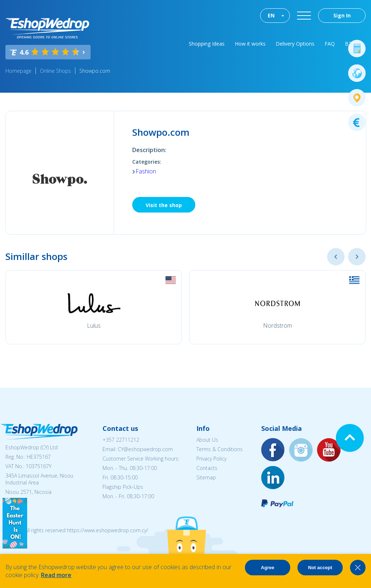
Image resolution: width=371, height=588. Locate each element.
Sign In (342, 15)
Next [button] (357, 257)
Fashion (146, 171)
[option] (94, 307)
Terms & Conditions (220, 449)
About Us (207, 440)
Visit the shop (164, 205)
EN (271, 15)
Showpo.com (95, 71)
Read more (56, 575)
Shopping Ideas (207, 44)
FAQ (330, 44)
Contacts (207, 468)
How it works (250, 44)
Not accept (320, 568)
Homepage (18, 71)
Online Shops (55, 71)
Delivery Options (295, 44)
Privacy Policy (211, 459)
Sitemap (206, 477)
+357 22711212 (121, 440)
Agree (268, 568)
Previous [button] (336, 257)
